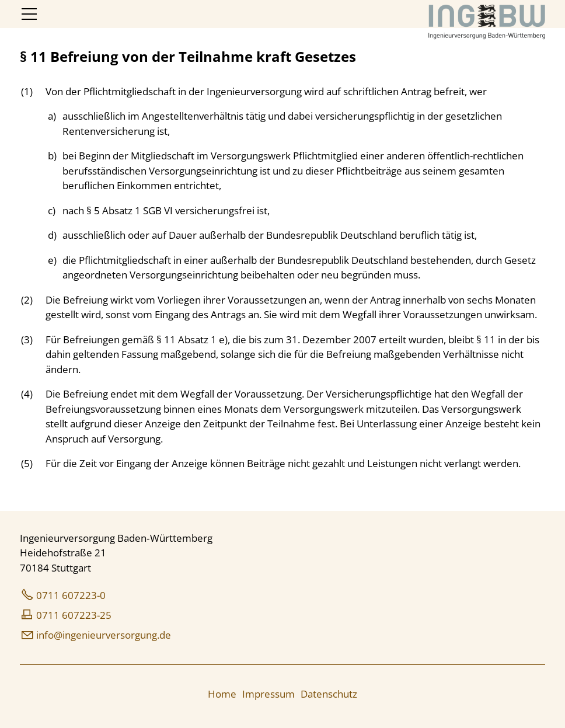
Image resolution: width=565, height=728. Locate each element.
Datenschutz (329, 694)
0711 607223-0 (71, 595)
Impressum (268, 694)
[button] (29, 14)
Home (222, 694)
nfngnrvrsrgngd (104, 635)
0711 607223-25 (74, 615)
